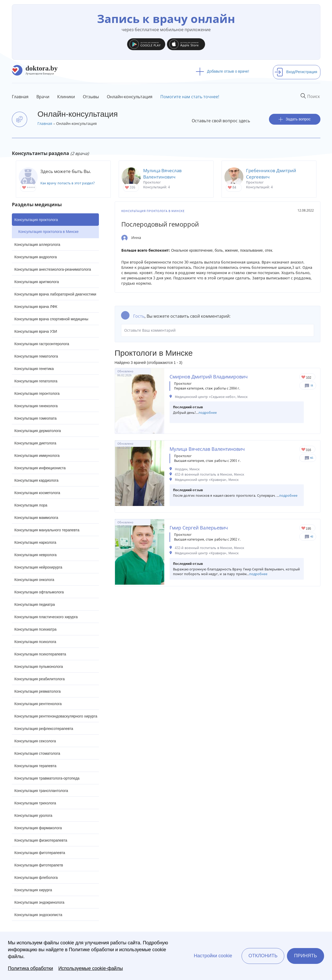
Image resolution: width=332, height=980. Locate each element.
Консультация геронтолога (37, 393)
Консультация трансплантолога (41, 791)
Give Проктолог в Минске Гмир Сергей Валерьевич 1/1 (304, 529)
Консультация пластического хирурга (46, 617)
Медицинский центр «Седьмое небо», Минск (211, 397)
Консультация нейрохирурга (39, 567)
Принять (305, 956)
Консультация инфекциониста (40, 468)
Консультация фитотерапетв (39, 865)
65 (312, 458)
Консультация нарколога (35, 542)
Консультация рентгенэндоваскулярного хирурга (56, 716)
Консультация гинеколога (36, 406)
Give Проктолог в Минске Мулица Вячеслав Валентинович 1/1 (304, 450)
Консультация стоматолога (37, 753)
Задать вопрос (295, 119)
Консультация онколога (34, 580)
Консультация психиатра (36, 629)
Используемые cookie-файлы (91, 968)
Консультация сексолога (35, 741)
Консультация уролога (33, 815)
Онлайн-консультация (130, 97)
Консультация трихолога (35, 803)
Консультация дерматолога (38, 431)
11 (312, 385)
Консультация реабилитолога (40, 679)
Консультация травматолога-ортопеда (47, 778)
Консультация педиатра (35, 604)
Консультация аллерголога (37, 245)
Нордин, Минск (187, 469)
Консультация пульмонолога (39, 667)
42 (312, 536)
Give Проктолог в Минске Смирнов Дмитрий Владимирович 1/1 (304, 378)
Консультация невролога (36, 555)
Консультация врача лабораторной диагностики (55, 294)
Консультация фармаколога (38, 828)
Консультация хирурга (33, 890)
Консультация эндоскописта (38, 915)
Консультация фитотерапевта (40, 853)
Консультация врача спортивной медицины (51, 319)
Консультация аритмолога (37, 282)
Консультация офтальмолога (39, 592)
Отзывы (91, 97)
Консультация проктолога (36, 220)
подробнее (208, 413)
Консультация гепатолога (36, 381)
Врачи (43, 97)
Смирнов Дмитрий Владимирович (209, 377)
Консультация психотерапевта (40, 654)
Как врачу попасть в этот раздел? (68, 183)
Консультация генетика (34, 369)
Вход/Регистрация (296, 72)
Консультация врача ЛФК (36, 307)
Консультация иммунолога (37, 456)
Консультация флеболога (36, 878)
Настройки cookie (213, 956)
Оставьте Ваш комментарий (218, 330)
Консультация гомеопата (36, 418)
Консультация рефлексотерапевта (44, 729)
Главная (20, 97)
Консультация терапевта (35, 766)
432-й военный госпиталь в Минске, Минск (210, 474)
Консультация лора (31, 505)
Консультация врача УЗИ (36, 331)
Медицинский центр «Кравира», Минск (207, 480)
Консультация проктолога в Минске (49, 232)
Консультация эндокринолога (40, 902)
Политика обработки (30, 968)
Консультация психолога (35, 642)
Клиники (66, 97)
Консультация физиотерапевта (41, 840)
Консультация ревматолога (38, 691)
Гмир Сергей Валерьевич (199, 528)
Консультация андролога (36, 257)
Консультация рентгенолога (38, 704)
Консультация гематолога (36, 356)
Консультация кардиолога (37, 480)
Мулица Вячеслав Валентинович (162, 174)
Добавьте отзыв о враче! (222, 71)
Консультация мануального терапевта (47, 530)
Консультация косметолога (37, 493)
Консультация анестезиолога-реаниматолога (53, 269)
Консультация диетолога (35, 443)
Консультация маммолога (36, 518)
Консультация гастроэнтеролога (42, 344)
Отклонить (263, 956)
